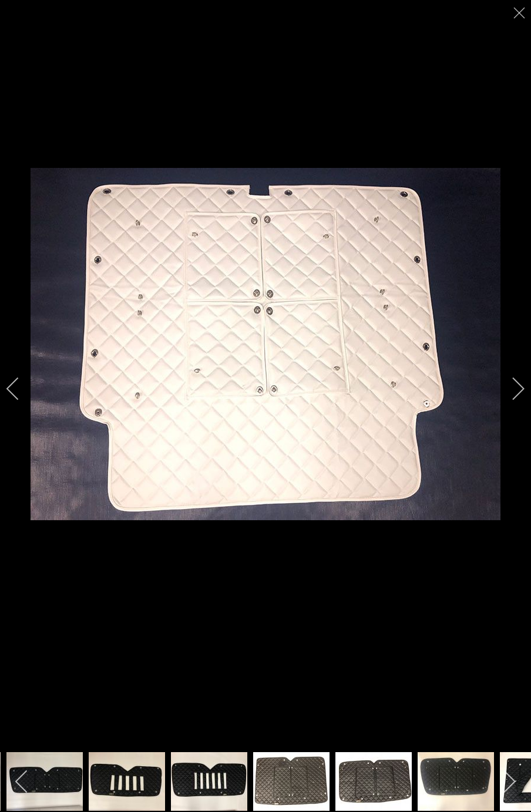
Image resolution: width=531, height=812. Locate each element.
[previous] (21, 389)
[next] (510, 389)
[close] (520, 13)
